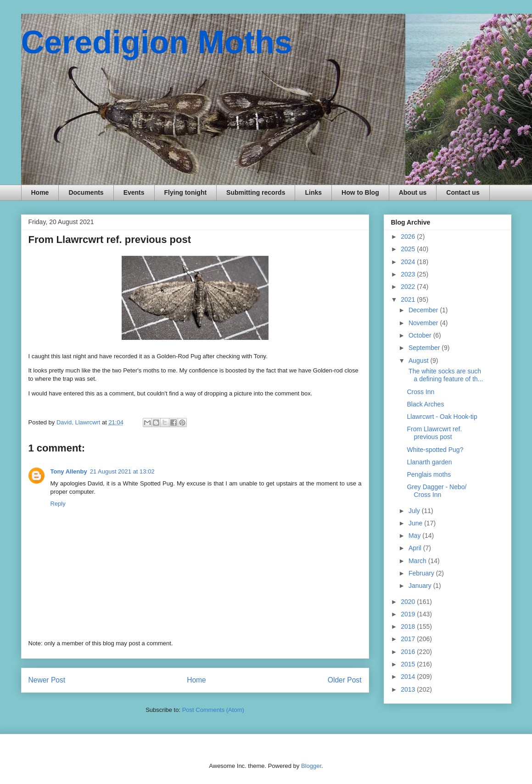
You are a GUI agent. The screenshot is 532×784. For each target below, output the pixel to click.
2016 (409, 652)
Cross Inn (420, 392)
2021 (409, 299)
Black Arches (425, 404)
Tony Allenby (69, 471)
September (425, 348)
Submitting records (256, 192)
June (416, 523)
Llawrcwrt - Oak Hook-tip (442, 417)
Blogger (311, 766)
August (419, 361)
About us (413, 192)
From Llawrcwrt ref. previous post (434, 433)
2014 (409, 677)
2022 (409, 287)
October (421, 335)
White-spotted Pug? (435, 450)
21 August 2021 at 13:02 (122, 471)
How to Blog (360, 192)
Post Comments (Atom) (213, 710)
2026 (409, 237)
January (421, 586)
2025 (409, 249)
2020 (409, 602)
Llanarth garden (429, 462)
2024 (409, 262)
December (424, 310)
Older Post (345, 680)
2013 (409, 689)
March (418, 561)
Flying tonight (186, 192)
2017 (409, 639)
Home (40, 192)
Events (134, 192)
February (422, 573)
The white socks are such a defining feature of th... (445, 375)
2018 (409, 626)
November (424, 323)
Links (313, 192)
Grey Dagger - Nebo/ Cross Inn (437, 491)
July (415, 511)
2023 (409, 274)
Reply (58, 504)
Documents (86, 192)
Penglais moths (429, 474)
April (416, 548)
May (415, 536)
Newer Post (47, 680)
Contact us (463, 192)
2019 (409, 614)
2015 (409, 664)
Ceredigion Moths (157, 42)
